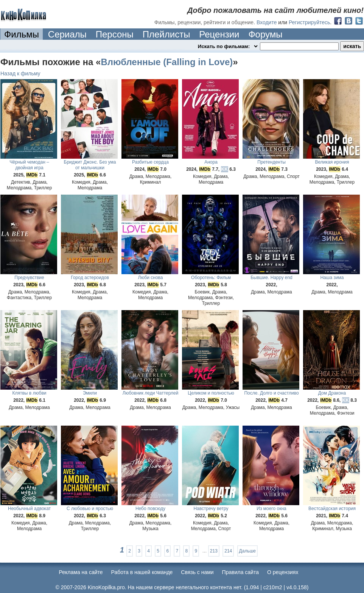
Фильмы (22, 34)
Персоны (115, 34)
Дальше (247, 551)
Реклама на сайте (81, 572)
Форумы (265, 34)
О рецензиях (283, 572)
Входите (267, 22)
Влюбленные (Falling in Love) (167, 62)
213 (214, 551)
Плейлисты (166, 34)
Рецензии (219, 34)
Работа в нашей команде (142, 572)
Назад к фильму (20, 73)
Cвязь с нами (197, 572)
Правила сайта (240, 572)
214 (228, 551)
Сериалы (67, 34)
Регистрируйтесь (309, 22)
